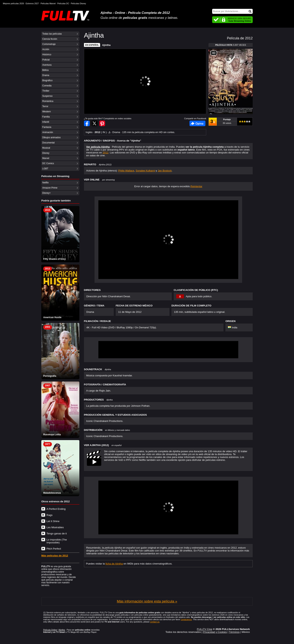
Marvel (46, 158)
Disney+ (47, 193)
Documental (48, 143)
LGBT (45, 169)
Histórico (47, 55)
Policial (46, 60)
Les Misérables (55, 527)
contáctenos (186, 619)
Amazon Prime (50, 188)
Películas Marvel (48, 3)
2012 (105, 153)
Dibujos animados (51, 137)
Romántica (48, 101)
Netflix (45, 183)
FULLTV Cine (204, 629)
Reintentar (196, 186)
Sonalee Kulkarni (145, 171)
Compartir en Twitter (95, 123)
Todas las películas (52, 34)
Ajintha (106, 45)
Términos (234, 632)
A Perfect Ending (56, 509)
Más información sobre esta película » (147, 601)
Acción (46, 49)
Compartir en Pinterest (102, 123)
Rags (49, 515)
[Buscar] (232, 11)
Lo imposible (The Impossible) (57, 541)
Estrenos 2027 (32, 3)
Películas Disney (78, 3)
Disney (46, 153)
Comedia (47, 86)
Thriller (46, 91)
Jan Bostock (165, 171)
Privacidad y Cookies (215, 632)
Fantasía (47, 127)
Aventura (47, 65)
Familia (46, 117)
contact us (155, 622)
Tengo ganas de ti (57, 533)
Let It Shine (53, 521)
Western (47, 112)
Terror (45, 106)
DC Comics (48, 163)
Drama (46, 75)
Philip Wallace (126, 171)
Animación (48, 132)
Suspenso (47, 96)
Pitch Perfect (54, 549)
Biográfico (47, 80)
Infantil (46, 122)
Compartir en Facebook (87, 123)
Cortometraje (49, 44)
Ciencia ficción (50, 39)
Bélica (45, 70)
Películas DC (63, 3)
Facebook (197, 123)
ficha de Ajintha (114, 564)
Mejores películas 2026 (13, 3)
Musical (46, 148)
